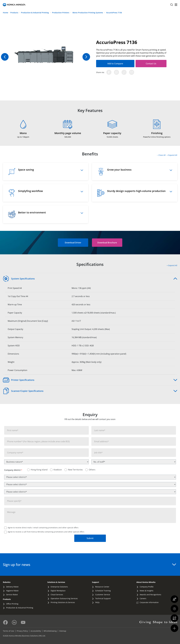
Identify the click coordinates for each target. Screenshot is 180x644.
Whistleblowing (50, 631)
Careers (143, 598)
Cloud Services (57, 595)
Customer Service (103, 595)
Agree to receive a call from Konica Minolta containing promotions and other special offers (46, 532)
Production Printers (61, 13)
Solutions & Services (56, 582)
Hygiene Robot (12, 591)
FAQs (97, 602)
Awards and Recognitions (150, 595)
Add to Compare (112, 64)
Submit (90, 538)
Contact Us (145, 64)
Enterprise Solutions (59, 587)
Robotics (7, 582)
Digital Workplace (58, 591)
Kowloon (58, 470)
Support (95, 582)
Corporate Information (149, 602)
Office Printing (12, 604)
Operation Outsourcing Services (64, 598)
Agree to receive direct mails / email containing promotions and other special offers (43, 528)
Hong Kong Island (39, 470)
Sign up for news (89, 565)
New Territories (75, 470)
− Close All (161, 155)
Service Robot (12, 595)
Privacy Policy (22, 631)
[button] (107, 243)
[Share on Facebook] (109, 72)
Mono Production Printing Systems (88, 13)
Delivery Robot (12, 587)
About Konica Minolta (146, 582)
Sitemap (63, 631)
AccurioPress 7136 (114, 13)
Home (5, 13)
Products (14, 13)
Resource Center (102, 587)
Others (92, 470)
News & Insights (147, 591)
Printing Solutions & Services (63, 602)
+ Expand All (172, 155)
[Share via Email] (132, 72)
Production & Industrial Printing (35, 13)
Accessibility (36, 631)
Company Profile (147, 587)
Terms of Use (8, 631)
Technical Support (103, 598)
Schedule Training (103, 591)
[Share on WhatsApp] (116, 72)
